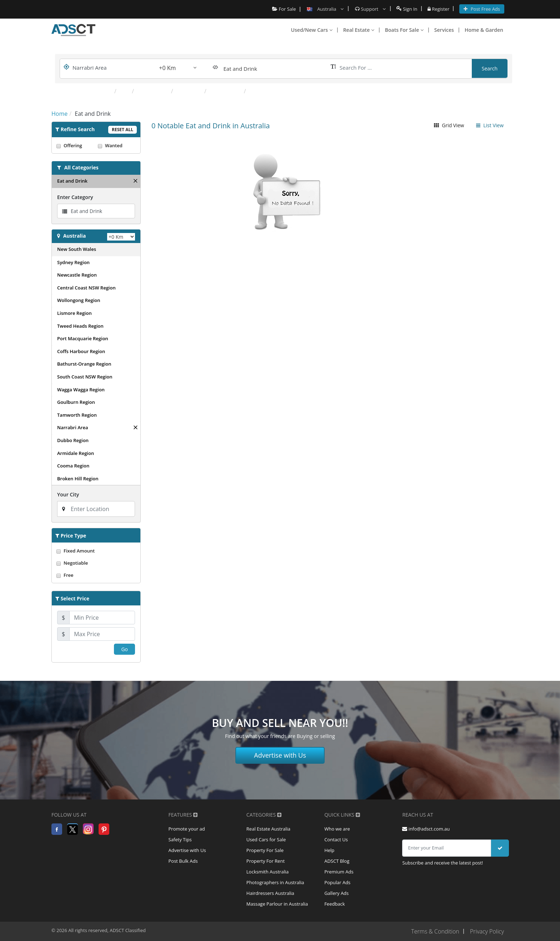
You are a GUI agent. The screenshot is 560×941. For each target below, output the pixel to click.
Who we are (337, 829)
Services (444, 30)
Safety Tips (180, 840)
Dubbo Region (73, 440)
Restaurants (153, 91)
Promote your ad (187, 829)
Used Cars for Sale (266, 840)
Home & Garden (484, 30)
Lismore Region (74, 313)
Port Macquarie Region (83, 338)
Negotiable (96, 563)
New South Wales (77, 249)
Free (96, 575)
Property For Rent (266, 861)
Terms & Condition (435, 931)
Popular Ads (337, 882)
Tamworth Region (77, 415)
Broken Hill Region (78, 479)
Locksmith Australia (268, 872)
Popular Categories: (82, 91)
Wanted (117, 145)
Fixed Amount (96, 551)
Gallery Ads (336, 893)
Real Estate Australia (268, 829)
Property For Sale (265, 850)
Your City (68, 494)
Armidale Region (76, 453)
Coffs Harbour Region (81, 351)
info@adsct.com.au (426, 829)
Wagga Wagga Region (81, 390)
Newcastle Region (77, 275)
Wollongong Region (79, 300)
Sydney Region (73, 262)
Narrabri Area (72, 427)
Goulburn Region (76, 402)
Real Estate (359, 30)
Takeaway (189, 91)
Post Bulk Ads (183, 861)
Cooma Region (73, 466)
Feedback (335, 904)
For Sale (284, 9)
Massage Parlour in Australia (277, 904)
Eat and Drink (72, 181)
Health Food (226, 91)
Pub (125, 91)
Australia (75, 236)
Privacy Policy (487, 931)
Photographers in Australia (275, 882)
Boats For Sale (404, 30)
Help (329, 850)
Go (124, 649)
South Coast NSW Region (85, 377)
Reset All (122, 130)
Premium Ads (339, 872)
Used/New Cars (312, 30)
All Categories (81, 167)
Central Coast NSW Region (86, 288)
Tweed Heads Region (80, 326)
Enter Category (75, 197)
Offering (75, 145)
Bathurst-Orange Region (84, 364)
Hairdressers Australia (270, 893)
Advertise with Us (280, 755)
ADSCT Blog (337, 861)
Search (490, 68)
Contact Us (336, 840)
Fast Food (262, 91)
